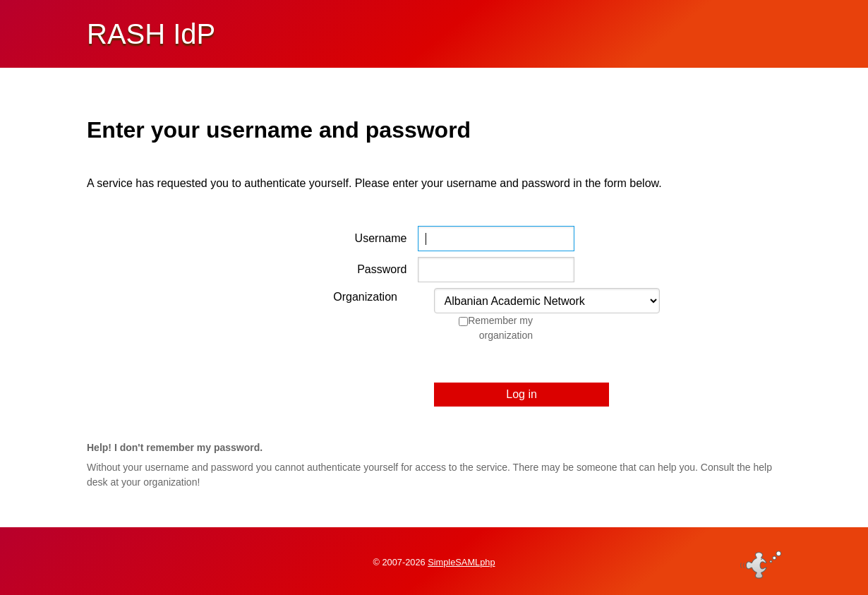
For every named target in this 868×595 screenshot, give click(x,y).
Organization (365, 297)
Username (381, 238)
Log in (522, 394)
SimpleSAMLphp (461, 562)
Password (382, 269)
